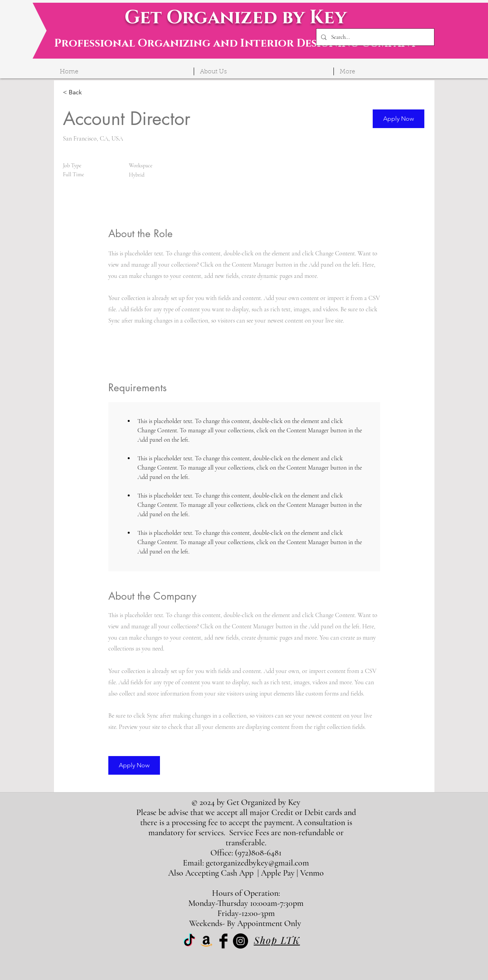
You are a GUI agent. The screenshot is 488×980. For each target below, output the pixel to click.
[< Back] (90, 93)
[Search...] (374, 37)
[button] (399, 119)
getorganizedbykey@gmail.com (257, 863)
